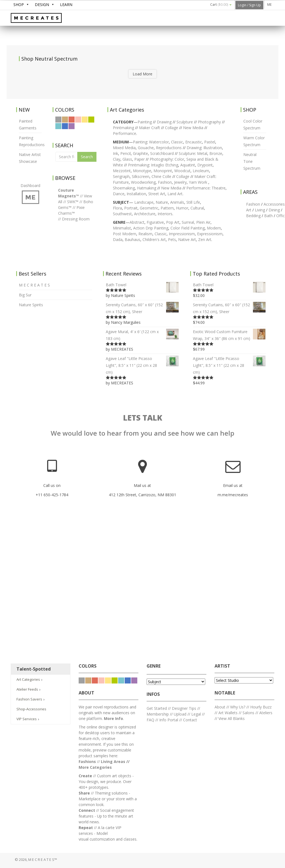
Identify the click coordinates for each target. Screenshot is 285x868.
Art (249, 210)
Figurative (155, 222)
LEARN (66, 5)
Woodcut (182, 171)
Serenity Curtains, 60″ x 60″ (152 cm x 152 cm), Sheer (142, 308)
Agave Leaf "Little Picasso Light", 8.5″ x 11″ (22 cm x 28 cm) (142, 365)
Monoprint (163, 171)
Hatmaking (147, 188)
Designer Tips (184, 708)
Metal (202, 153)
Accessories (274, 204)
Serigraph (121, 176)
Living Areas (113, 761)
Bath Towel (142, 285)
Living (260, 210)
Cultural (197, 208)
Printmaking (123, 128)
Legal (196, 714)
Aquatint (188, 165)
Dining (274, 210)
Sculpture (185, 122)
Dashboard (30, 185)
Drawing (164, 122)
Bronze (216, 153)
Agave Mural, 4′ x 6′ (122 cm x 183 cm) (142, 335)
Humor (182, 208)
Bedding (253, 216)
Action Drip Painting (151, 228)
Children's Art (154, 239)
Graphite (140, 153)
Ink (116, 153)
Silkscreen (141, 176)
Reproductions (169, 148)
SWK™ (73, 202)
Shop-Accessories (31, 709)
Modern (214, 228)
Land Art (175, 194)
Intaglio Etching (165, 165)
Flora (117, 208)
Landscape (144, 202)
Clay (117, 159)
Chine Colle (161, 176)
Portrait (131, 208)
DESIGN (42, 5)
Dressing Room (76, 219)
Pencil (126, 153)
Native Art (187, 239)
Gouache (146, 148)
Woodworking (143, 182)
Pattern (167, 208)
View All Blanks (232, 718)
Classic (177, 142)
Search (87, 157)
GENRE (154, 666)
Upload (180, 714)
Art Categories (30, 679)
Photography (209, 122)
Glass (127, 159)
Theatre (219, 188)
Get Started (157, 708)
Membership (158, 714)
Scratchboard (162, 153)
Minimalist (122, 228)
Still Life (193, 202)
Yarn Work (198, 182)
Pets (172, 239)
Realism (145, 234)
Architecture (145, 214)
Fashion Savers (31, 699)
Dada (118, 239)
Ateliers (266, 713)
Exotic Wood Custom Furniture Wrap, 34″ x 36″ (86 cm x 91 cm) (230, 335)
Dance (119, 194)
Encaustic (194, 142)
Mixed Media (124, 148)
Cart (221, 5)
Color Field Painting (188, 228)
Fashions (87, 761)
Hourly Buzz (261, 707)
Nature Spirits (31, 305)
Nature (162, 202)
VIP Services (28, 719)
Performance (198, 188)
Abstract (137, 222)
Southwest (122, 214)
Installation (136, 194)
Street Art (157, 194)
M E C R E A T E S (52, 18)
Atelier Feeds (29, 689)
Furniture (121, 182)
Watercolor (159, 142)
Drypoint (205, 165)
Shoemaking (124, 188)
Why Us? (238, 707)
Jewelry (180, 182)
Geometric (149, 208)
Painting (145, 122)
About (220, 707)
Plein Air (203, 222)
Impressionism (182, 234)
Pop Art (173, 222)
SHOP (19, 5)
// (81, 196)
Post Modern (125, 234)
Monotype (142, 171)
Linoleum (201, 171)
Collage (172, 128)
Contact (190, 720)
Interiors (165, 214)
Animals (177, 202)
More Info (113, 718)
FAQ (150, 720)
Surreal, (188, 222)
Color (179, 159)
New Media (193, 128)
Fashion (165, 182)
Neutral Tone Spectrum (252, 161)
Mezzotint (122, 171)
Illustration (213, 148)
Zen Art (205, 239)
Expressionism (210, 234)
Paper (139, 159)
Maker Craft (149, 128)
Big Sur (25, 295)
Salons (248, 713)
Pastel (210, 142)
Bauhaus (132, 239)
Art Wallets (229, 713)
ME (269, 5)
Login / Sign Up (249, 5)
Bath (268, 216)
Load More (142, 74)
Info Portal (169, 720)
